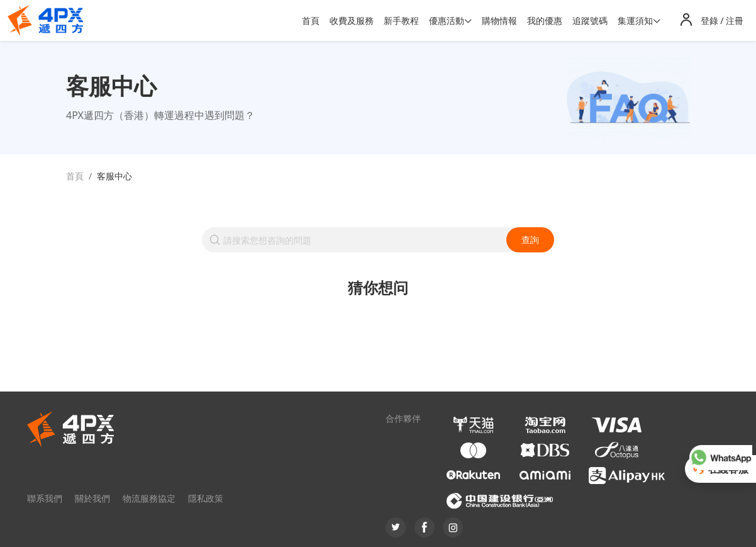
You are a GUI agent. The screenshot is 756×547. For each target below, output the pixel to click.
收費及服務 (352, 20)
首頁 (311, 20)
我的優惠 (545, 20)
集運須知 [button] (635, 20)
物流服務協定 (149, 498)
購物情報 (499, 20)
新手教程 (401, 20)
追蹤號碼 (590, 20)
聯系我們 (45, 498)
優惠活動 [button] (447, 20)
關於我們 (92, 498)
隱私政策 (206, 498)
